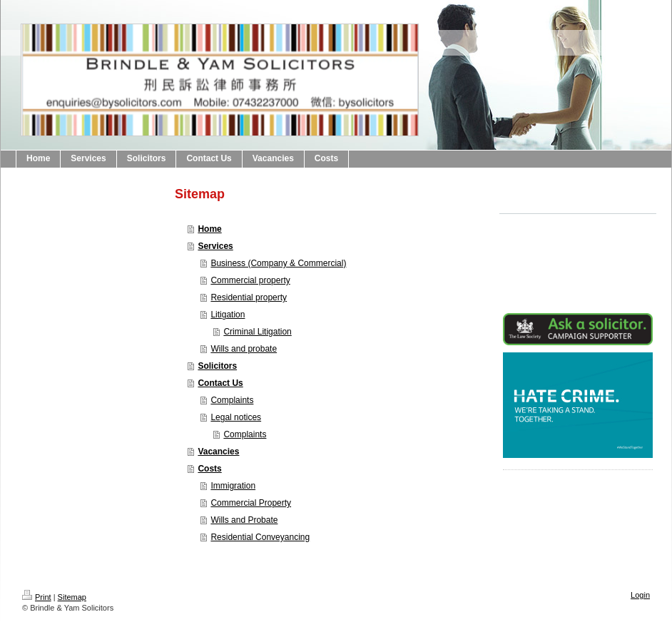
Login (640, 595)
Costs (209, 469)
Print (37, 597)
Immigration (233, 486)
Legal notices (236, 417)
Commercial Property (251, 503)
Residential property (249, 297)
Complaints (232, 400)
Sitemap (72, 597)
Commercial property (250, 280)
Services (215, 246)
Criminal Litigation (257, 332)
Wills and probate (244, 349)
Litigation (228, 315)
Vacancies (218, 452)
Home (209, 229)
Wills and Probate (244, 520)
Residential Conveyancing (260, 537)
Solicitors (217, 366)
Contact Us (220, 383)
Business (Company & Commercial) (278, 263)
